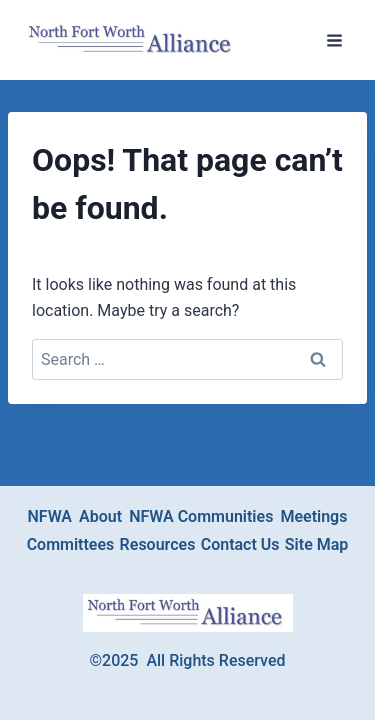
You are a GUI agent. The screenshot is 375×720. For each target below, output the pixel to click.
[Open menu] (334, 40)
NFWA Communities (201, 516)
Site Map (316, 544)
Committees (71, 544)
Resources (158, 544)
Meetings (313, 516)
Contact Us (240, 544)
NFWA (50, 516)
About (100, 516)
